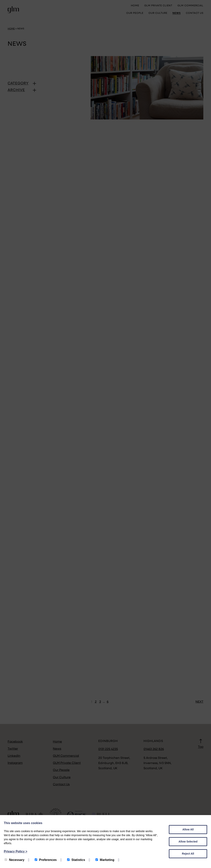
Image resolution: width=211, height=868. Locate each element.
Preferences (46, 860)
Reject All (188, 854)
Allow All (188, 829)
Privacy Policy (16, 851)
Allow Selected (188, 842)
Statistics (76, 860)
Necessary (14, 860)
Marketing (105, 860)
